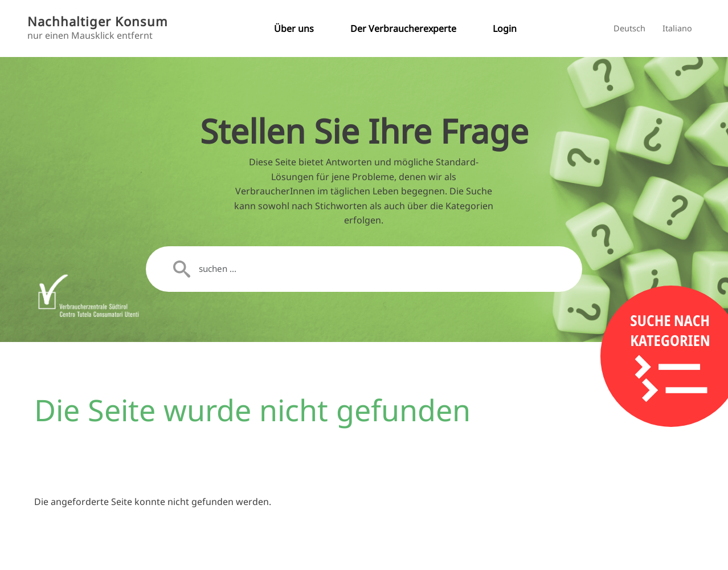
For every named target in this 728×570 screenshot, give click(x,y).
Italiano (677, 28)
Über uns (294, 28)
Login (505, 28)
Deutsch (629, 28)
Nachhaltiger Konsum (98, 21)
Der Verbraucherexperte (403, 28)
